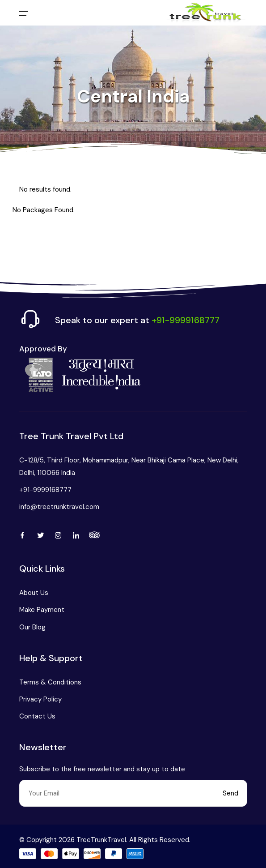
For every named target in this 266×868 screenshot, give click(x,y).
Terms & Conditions (50, 682)
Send (230, 793)
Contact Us (37, 716)
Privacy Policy (40, 699)
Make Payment (42, 610)
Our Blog (32, 627)
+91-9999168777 (45, 490)
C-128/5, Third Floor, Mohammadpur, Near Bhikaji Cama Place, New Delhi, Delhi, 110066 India (129, 466)
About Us (34, 593)
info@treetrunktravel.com (59, 507)
